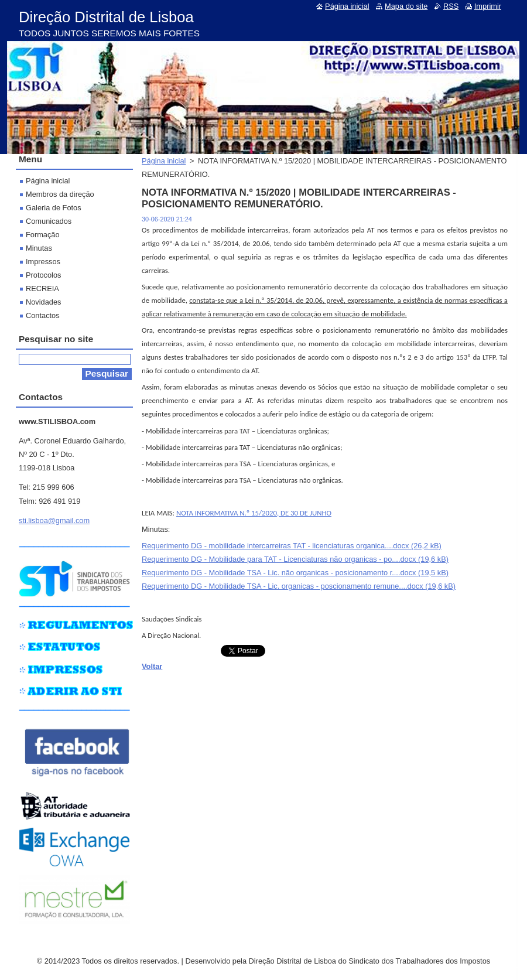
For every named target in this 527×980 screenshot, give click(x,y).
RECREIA (42, 288)
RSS (451, 6)
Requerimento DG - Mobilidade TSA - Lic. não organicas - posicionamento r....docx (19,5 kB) (295, 573)
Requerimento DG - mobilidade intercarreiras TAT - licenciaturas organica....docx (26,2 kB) (292, 546)
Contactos (43, 315)
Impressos (43, 262)
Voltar (152, 666)
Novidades (43, 302)
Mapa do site (406, 6)
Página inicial (164, 161)
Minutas (39, 248)
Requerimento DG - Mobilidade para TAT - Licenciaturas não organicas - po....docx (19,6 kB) (295, 559)
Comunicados (49, 221)
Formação (43, 235)
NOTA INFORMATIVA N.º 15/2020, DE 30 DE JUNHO (254, 513)
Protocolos (43, 275)
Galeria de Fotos (54, 208)
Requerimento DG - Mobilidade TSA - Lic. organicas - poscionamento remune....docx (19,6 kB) (299, 586)
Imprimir (488, 6)
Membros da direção (60, 194)
